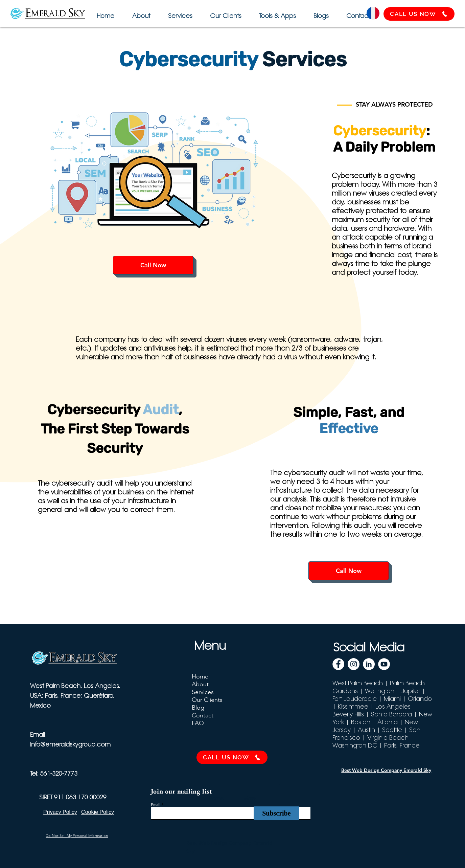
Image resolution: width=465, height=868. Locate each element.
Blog (198, 708)
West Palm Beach (358, 683)
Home (200, 676)
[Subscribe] (276, 813)
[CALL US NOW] (419, 14)
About (200, 684)
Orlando (420, 699)
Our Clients (207, 700)
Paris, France (402, 745)
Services (203, 692)
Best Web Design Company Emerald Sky (386, 770)
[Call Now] (153, 265)
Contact (203, 715)
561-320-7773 (59, 773)
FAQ (198, 723)
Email (156, 805)
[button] (276, 13)
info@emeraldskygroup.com (70, 744)
